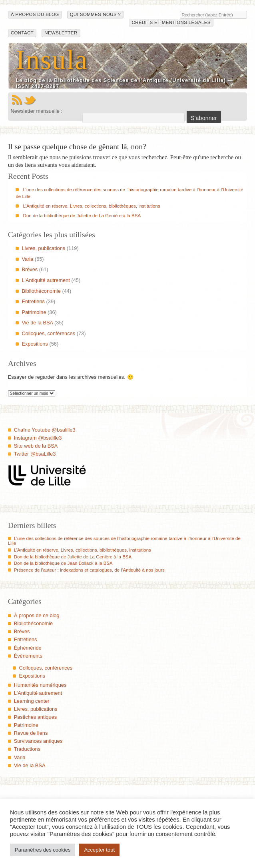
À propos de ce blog (37, 615)
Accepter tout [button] (99, 850)
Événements (28, 656)
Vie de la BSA (37, 323)
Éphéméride (28, 648)
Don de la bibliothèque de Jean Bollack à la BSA (63, 563)
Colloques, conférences (48, 333)
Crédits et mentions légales (171, 22)
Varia (27, 259)
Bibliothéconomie (41, 291)
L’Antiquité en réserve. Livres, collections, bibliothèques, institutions (92, 206)
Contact (22, 33)
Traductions (27, 749)
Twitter (30, 100)
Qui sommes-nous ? (95, 14)
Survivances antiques (38, 741)
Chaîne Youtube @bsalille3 (45, 430)
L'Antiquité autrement (46, 280)
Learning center (32, 701)
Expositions (35, 344)
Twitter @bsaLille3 (35, 454)
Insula (52, 60)
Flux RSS (17, 100)
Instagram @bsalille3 (38, 438)
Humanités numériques (40, 685)
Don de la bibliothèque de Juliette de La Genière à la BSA (82, 216)
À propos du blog (35, 14)
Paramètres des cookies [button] (43, 850)
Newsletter (61, 33)
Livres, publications (43, 248)
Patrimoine (34, 312)
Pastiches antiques (35, 717)
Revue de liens (31, 733)
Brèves (30, 269)
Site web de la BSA (36, 446)
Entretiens (33, 301)
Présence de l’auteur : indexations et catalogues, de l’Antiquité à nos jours (89, 570)
